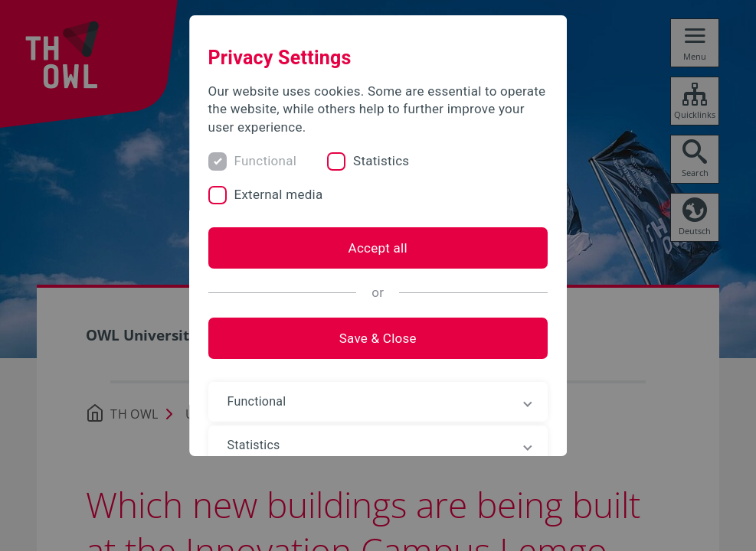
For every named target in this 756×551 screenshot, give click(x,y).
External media (279, 194)
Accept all (378, 248)
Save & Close (378, 338)
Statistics (381, 161)
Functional (266, 161)
